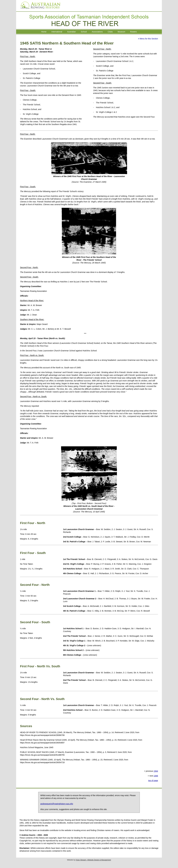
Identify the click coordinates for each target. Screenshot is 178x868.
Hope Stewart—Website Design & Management (93, 860)
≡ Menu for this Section (148, 39)
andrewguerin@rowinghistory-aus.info (57, 804)
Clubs (110, 32)
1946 (156, 776)
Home (44, 32)
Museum (121, 32)
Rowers (133, 32)
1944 (156, 771)
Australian (71, 32)
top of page (153, 781)
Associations (97, 32)
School (84, 32)
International (57, 32)
